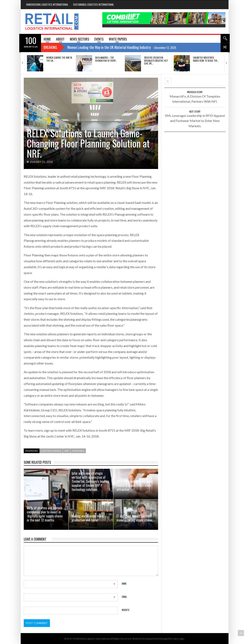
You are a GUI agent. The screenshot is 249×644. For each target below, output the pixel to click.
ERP (67, 451)
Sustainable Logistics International (93, 4)
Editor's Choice (51, 451)
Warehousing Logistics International (47, 4)
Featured (78, 451)
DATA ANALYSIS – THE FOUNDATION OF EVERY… (106, 59)
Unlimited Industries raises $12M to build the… (206, 59)
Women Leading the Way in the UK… (59, 59)
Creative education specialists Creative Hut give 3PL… (156, 61)
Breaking (50, 47)
